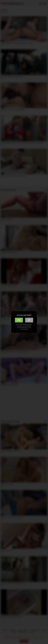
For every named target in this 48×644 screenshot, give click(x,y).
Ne (29, 320)
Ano (19, 320)
